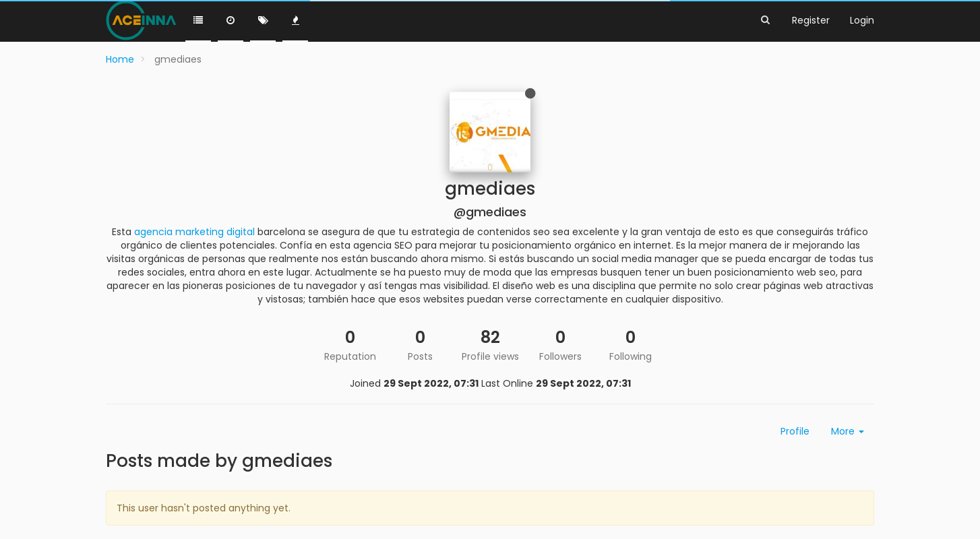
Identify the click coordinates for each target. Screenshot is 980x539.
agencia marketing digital (194, 232)
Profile (795, 431)
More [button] (848, 431)
